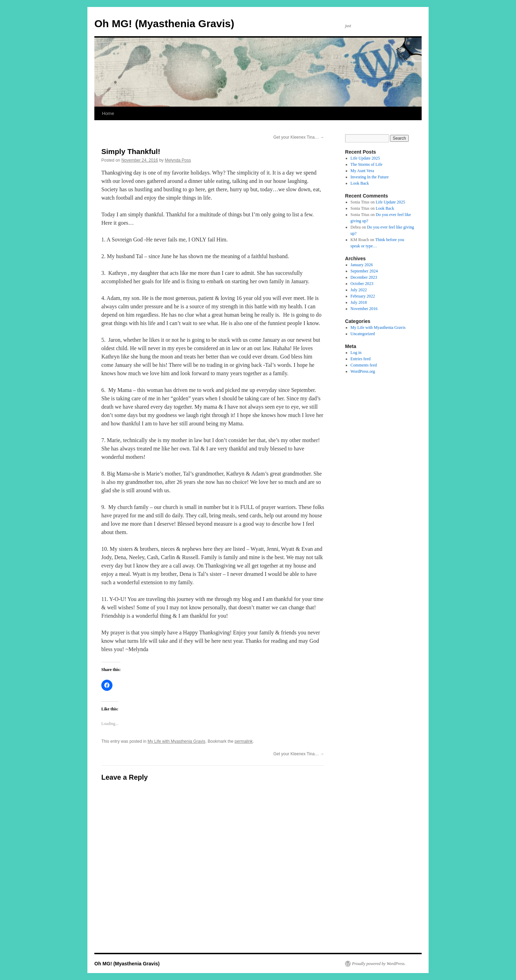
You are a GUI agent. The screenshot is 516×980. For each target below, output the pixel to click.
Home (108, 113)
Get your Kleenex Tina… (299, 137)
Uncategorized (363, 334)
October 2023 (362, 284)
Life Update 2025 (365, 158)
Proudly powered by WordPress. (379, 964)
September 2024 (364, 271)
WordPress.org (363, 371)
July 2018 (359, 302)
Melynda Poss (178, 160)
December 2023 (364, 277)
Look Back (360, 183)
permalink (244, 741)
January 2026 (362, 265)
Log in (356, 353)
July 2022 (359, 290)
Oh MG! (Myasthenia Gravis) (164, 24)
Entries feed (361, 359)
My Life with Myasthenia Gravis (177, 741)
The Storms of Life (367, 164)
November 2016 (364, 309)
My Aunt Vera (362, 171)
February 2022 (363, 296)
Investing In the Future (370, 177)
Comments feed (364, 365)
